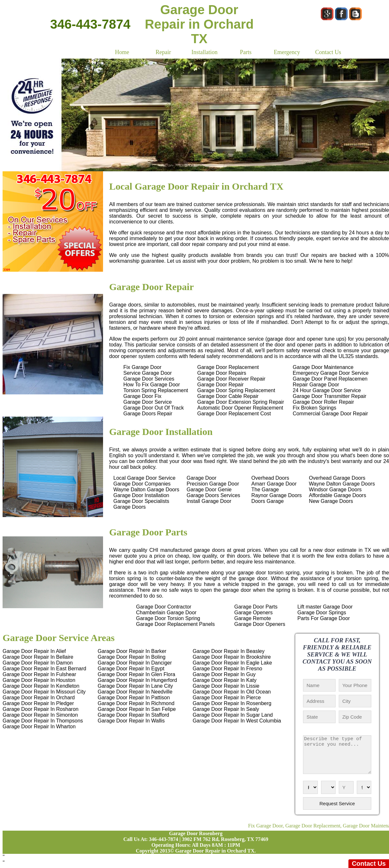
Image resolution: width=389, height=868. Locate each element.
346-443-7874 (90, 24)
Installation (205, 52)
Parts (246, 52)
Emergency (287, 52)
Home (122, 52)
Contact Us (328, 52)
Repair (163, 52)
